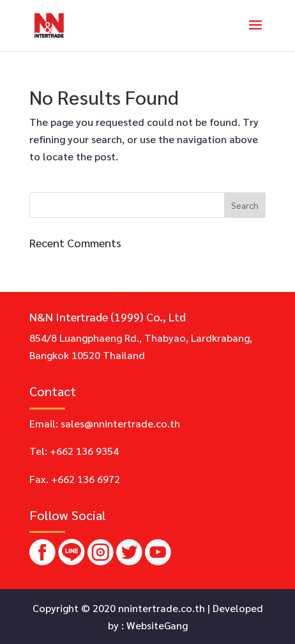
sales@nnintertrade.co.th (120, 423)
